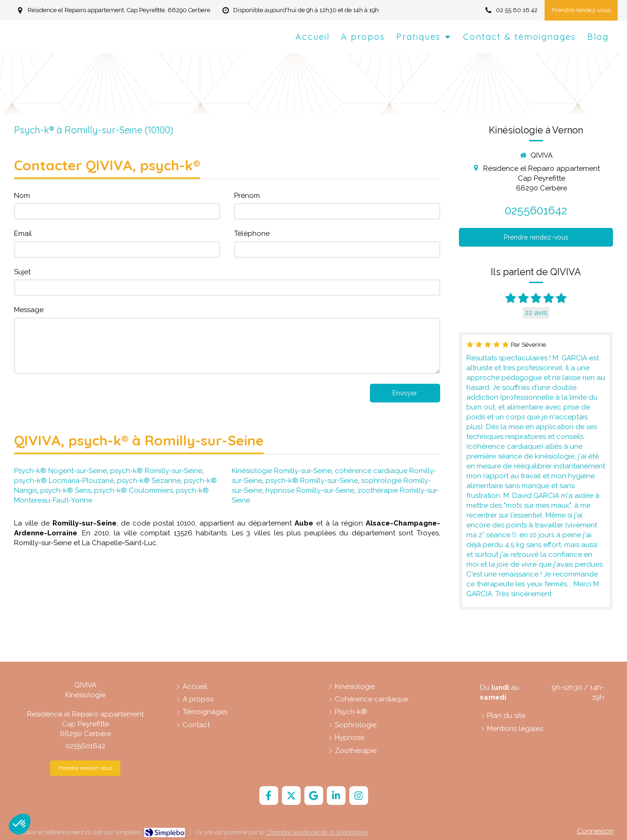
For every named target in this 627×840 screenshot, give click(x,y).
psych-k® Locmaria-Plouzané (64, 481)
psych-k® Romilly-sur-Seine (156, 471)
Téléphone (252, 234)
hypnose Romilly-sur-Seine (310, 490)
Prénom (247, 196)
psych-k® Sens (66, 490)
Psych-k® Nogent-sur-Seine (60, 471)
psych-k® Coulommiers (133, 490)
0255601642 (536, 210)
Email (23, 234)
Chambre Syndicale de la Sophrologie (317, 832)
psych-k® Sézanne (149, 481)
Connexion (595, 831)
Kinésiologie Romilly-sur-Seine (282, 471)
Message (29, 310)
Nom (22, 196)
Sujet (22, 272)
